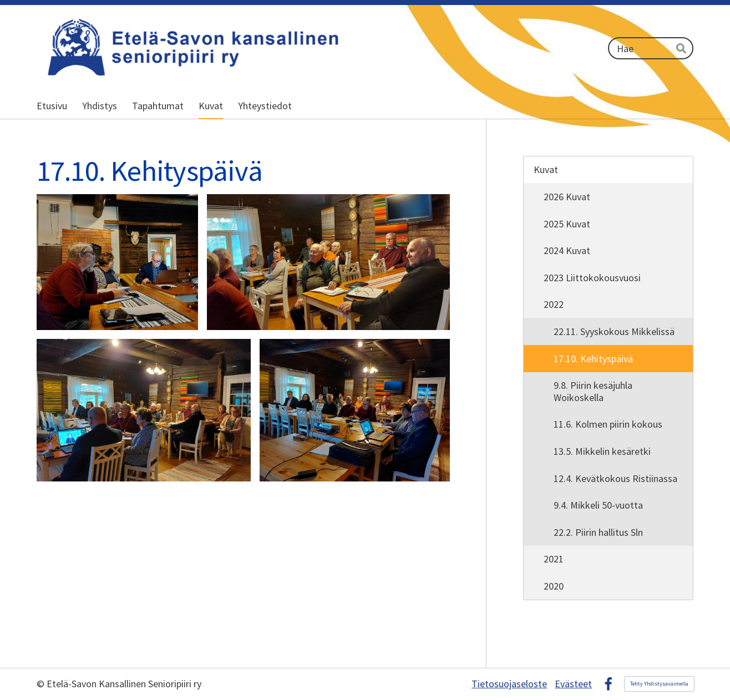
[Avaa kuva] (117, 262)
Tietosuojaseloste (509, 684)
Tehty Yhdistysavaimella (659, 684)
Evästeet (573, 684)
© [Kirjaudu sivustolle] (42, 684)
